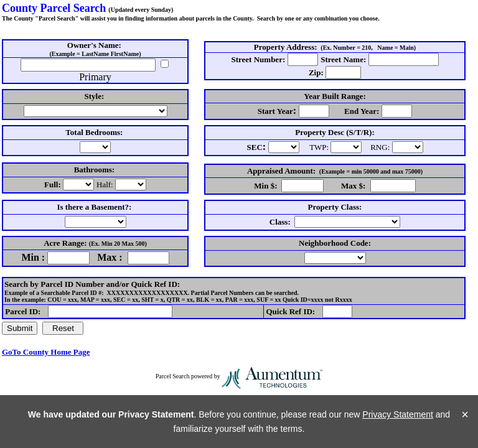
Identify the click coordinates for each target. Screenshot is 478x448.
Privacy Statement (398, 414)
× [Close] (465, 414)
